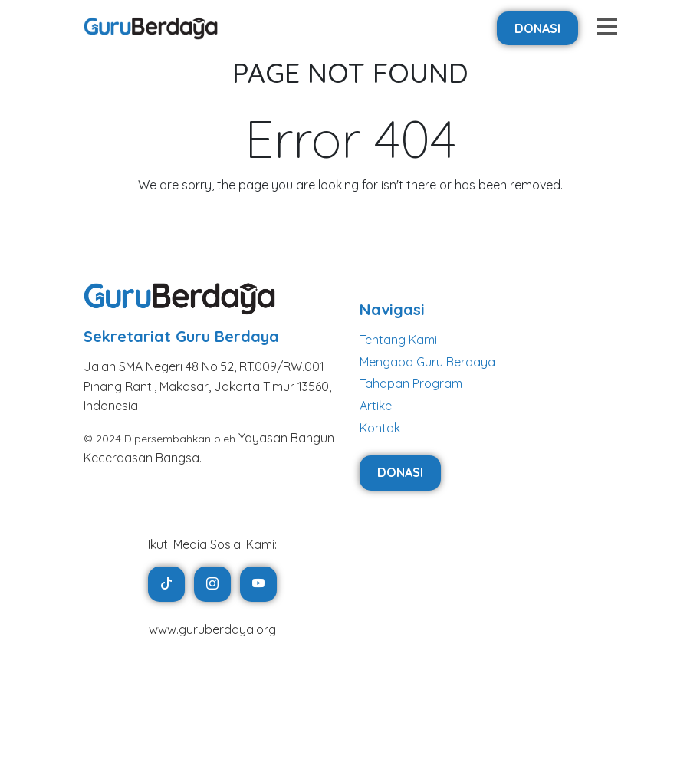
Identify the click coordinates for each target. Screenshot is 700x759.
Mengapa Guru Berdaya (427, 362)
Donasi (537, 28)
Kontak (380, 428)
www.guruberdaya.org (212, 629)
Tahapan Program (411, 383)
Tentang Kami (398, 340)
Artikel (377, 406)
